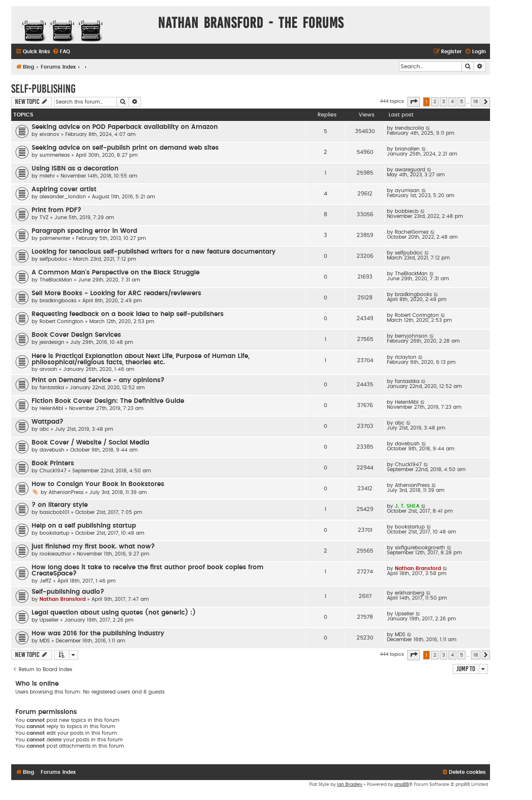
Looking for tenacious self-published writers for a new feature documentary (154, 252)
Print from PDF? (57, 210)
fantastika (52, 388)
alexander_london (63, 197)
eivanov (49, 134)
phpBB (402, 784)
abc (44, 429)
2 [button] (435, 102)
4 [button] (452, 102)
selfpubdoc (53, 259)
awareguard (410, 170)
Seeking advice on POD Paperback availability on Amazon (125, 127)
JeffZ (46, 581)
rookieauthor (55, 554)
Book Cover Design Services (76, 335)
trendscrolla (409, 128)
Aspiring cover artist (64, 189)
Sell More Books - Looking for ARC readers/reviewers (116, 293)
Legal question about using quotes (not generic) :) (114, 613)
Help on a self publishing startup (84, 526)
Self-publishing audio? (68, 592)
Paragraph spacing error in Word (84, 231)
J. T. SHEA (407, 506)
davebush (52, 450)
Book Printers (53, 463)
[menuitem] (61, 52)
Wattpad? (48, 422)
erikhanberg (410, 593)
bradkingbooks (58, 301)
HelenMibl (51, 408)
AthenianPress (66, 492)
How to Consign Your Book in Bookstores (98, 484)
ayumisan (407, 190)
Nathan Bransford (418, 568)
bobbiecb (407, 211)
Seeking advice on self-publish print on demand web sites (125, 148)
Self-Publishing (43, 89)
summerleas (55, 155)
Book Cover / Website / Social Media (90, 443)
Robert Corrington (62, 321)
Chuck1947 (53, 471)
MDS (45, 641)
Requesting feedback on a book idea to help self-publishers (128, 314)
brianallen (407, 149)
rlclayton (406, 357)
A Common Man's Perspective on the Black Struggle (116, 273)
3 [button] (443, 102)
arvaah (48, 369)
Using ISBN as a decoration (75, 169)
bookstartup (54, 533)
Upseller (49, 620)
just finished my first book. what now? (93, 547)
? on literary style (60, 505)
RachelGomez (412, 232)
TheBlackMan (56, 280)
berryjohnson (411, 336)
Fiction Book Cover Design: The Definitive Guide (108, 401)
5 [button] (462, 102)
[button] (414, 102)
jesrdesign (52, 342)
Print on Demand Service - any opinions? (98, 380)
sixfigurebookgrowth (420, 548)
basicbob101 (54, 512)
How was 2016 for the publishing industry (98, 633)
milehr (47, 176)
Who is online (37, 684)
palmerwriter (55, 238)
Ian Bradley (350, 784)
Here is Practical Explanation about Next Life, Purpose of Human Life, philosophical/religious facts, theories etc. (140, 359)
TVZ (44, 217)
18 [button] (476, 102)
